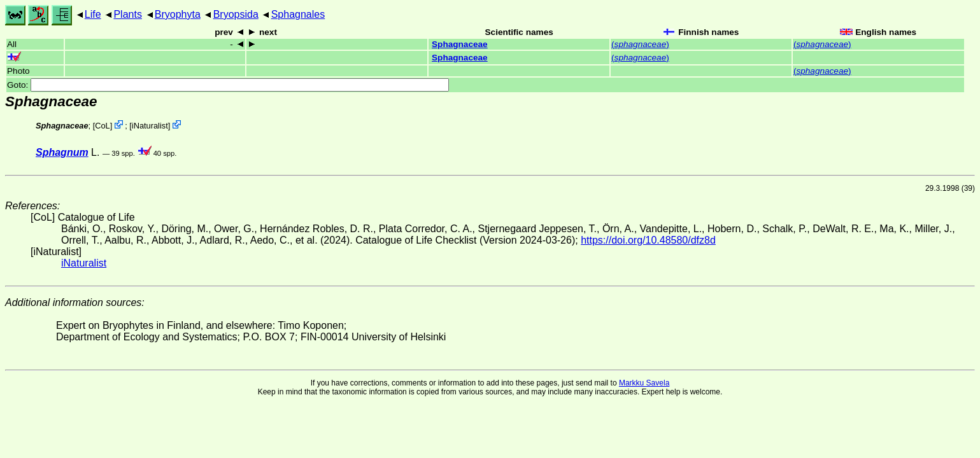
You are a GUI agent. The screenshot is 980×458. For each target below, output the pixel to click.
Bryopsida (236, 14)
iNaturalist (150, 126)
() (640, 44)
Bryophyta (178, 14)
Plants (127, 14)
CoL (102, 126)
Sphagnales (298, 14)
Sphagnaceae (460, 44)
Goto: (228, 85)
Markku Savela (644, 383)
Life (93, 14)
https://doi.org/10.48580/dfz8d (648, 240)
